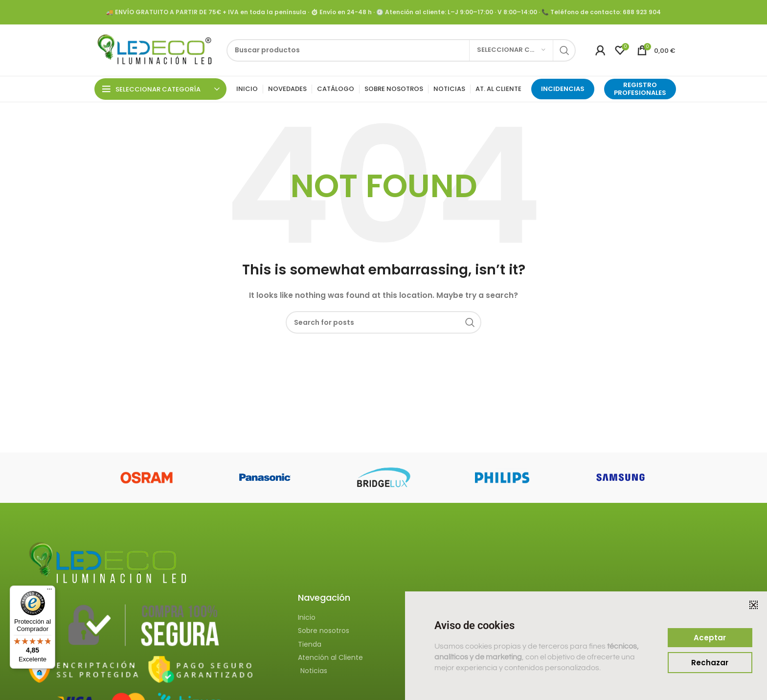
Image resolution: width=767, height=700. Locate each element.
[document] (383, 350)
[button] (754, 605)
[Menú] (49, 591)
